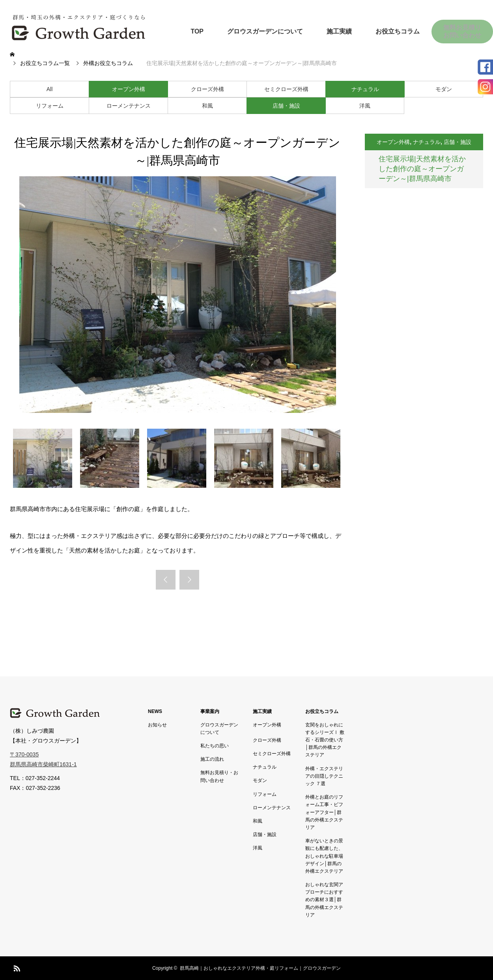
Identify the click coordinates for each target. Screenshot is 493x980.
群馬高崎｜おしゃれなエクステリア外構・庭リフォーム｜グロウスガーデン (260, 968)
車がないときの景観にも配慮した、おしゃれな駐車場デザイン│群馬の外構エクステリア (324, 856)
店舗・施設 (286, 106)
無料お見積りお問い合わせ (462, 31)
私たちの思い (215, 746)
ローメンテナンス (129, 106)
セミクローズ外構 (286, 89)
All (50, 89)
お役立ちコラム (398, 31)
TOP (197, 31)
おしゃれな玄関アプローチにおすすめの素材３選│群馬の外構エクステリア (324, 900)
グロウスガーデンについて (265, 31)
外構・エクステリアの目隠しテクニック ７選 (324, 776)
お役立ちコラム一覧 (45, 63)
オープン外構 (129, 89)
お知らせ (157, 725)
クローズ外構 (207, 89)
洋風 (365, 106)
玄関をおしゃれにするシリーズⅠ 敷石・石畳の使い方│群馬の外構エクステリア (325, 740)
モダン (444, 89)
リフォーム (50, 106)
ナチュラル (365, 89)
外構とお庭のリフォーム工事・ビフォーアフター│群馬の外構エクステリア (324, 812)
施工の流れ (212, 759)
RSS (16, 967)
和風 (207, 106)
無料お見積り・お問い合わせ (219, 776)
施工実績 (339, 31)
